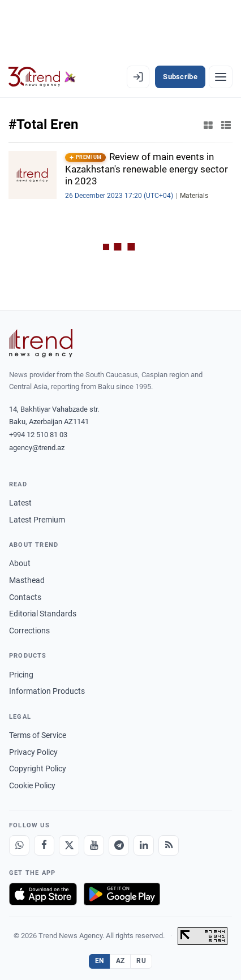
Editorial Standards (43, 614)
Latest (20, 503)
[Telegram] (119, 845)
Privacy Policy (33, 752)
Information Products (47, 691)
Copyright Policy (38, 769)
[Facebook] (44, 845)
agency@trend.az (37, 448)
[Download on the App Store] (43, 894)
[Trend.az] (42, 77)
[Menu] (221, 77)
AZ (120, 961)
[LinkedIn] (144, 845)
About (20, 563)
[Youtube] (94, 845)
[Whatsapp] (19, 845)
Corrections (29, 631)
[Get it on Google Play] (122, 894)
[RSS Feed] (169, 845)
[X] (69, 845)
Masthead (27, 580)
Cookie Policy (32, 785)
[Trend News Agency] (41, 343)
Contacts (25, 597)
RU (141, 961)
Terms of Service (38, 735)
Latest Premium (37, 520)
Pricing (21, 675)
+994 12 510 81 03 (38, 435)
